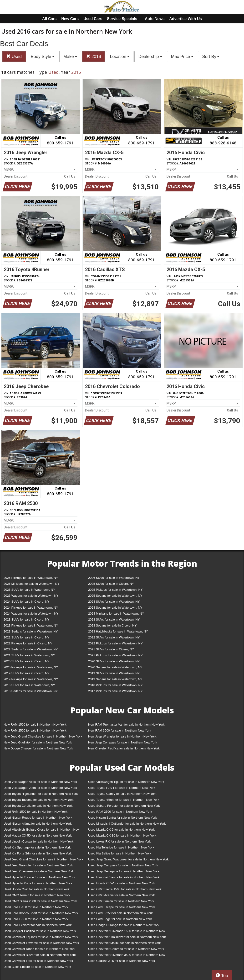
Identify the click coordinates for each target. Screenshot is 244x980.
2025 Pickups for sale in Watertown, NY (115, 590)
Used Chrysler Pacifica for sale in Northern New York (40, 931)
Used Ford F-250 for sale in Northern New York (120, 913)
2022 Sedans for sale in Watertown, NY (31, 649)
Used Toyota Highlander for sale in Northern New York (41, 794)
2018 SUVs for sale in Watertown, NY (29, 685)
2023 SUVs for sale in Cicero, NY (26, 619)
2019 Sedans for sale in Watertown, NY (115, 679)
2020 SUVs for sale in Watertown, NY (114, 661)
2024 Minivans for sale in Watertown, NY (116, 614)
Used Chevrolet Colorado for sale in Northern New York (126, 949)
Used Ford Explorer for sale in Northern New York (38, 925)
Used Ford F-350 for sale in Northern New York (36, 919)
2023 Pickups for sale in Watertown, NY (31, 625)
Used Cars (93, 19)
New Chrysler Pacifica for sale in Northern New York (124, 748)
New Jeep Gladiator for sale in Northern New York (38, 742)
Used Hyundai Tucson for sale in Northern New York (39, 877)
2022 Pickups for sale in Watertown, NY (115, 643)
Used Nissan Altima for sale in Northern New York (38, 824)
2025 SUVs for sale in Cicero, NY (111, 584)
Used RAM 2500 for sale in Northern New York (120, 812)
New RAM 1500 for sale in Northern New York (35, 724)
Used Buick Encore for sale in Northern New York (37, 967)
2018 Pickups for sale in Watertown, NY (115, 685)
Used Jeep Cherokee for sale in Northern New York (39, 871)
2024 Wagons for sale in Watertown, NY (31, 614)
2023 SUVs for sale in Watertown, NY (114, 619)
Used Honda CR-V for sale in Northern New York (122, 883)
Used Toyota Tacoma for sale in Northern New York (39, 800)
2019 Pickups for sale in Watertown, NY (31, 679)
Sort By (211, 57)
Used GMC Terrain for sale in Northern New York (37, 895)
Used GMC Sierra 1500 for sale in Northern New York (125, 889)
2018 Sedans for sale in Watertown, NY (31, 691)
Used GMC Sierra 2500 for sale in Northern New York (40, 901)
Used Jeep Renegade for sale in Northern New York (124, 871)
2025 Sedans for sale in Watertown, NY (115, 596)
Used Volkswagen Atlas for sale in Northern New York (40, 782)
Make (70, 57)
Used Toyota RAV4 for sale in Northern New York (122, 788)
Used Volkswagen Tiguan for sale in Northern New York (126, 782)
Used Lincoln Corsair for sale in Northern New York (38, 841)
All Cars (49, 19)
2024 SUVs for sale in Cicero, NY (26, 602)
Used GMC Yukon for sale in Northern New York (121, 901)
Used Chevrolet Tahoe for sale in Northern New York (39, 949)
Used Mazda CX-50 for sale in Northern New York (38, 835)
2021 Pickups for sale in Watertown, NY (115, 655)
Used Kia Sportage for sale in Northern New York (37, 847)
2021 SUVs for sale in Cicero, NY (111, 649)
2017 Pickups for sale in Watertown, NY (115, 691)
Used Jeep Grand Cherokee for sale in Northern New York (43, 859)
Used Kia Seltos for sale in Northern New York (120, 853)
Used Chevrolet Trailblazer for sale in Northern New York (127, 937)
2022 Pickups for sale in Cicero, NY (28, 643)
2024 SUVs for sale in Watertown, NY (114, 602)
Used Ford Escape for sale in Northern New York (122, 907)
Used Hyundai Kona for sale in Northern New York (38, 883)
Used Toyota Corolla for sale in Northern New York (38, 806)
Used (14, 56)
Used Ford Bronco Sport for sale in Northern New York (41, 913)
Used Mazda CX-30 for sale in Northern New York (122, 835)
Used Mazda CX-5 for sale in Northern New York (121, 830)
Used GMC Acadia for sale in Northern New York (122, 895)
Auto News (155, 19)
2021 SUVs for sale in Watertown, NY (29, 655)
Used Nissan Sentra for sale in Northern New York (122, 818)
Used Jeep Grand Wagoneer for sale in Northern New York (128, 859)
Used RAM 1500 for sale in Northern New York (36, 812)
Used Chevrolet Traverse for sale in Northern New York (41, 943)
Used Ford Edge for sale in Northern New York (120, 919)
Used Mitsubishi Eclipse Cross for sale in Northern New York (42, 830)
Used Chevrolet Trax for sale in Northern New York (38, 961)
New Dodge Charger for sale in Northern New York (38, 748)
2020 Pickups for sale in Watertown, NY (31, 667)
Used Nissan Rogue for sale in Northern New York (38, 818)
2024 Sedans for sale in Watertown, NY (115, 608)
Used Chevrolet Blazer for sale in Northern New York (40, 955)
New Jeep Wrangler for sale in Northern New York (122, 736)
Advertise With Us (186, 19)
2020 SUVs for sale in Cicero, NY (26, 661)
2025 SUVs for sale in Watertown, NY (29, 590)
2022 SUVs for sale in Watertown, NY (114, 637)
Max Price (182, 57)
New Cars (70, 19)
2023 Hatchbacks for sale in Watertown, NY (118, 631)
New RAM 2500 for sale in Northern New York (35, 730)
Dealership (150, 57)
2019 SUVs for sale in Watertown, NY (114, 673)
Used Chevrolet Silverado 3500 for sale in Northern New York (127, 956)
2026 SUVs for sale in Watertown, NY (114, 578)
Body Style (43, 57)
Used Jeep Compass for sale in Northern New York (123, 865)
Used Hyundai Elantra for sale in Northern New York (124, 877)
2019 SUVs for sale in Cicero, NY (26, 673)
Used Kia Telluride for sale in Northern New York (121, 847)
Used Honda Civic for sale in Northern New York (37, 889)
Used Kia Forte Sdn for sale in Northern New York (38, 853)
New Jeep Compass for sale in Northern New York (123, 742)
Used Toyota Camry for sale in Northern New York (122, 794)
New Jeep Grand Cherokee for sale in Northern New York (43, 736)
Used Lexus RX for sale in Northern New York (119, 841)
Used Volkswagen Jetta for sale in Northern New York (40, 788)
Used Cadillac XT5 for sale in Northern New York (122, 961)
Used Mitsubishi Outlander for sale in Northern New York (127, 824)
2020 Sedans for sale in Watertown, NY (115, 667)
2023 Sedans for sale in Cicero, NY (112, 625)
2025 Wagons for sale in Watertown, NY (31, 596)
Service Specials (124, 19)
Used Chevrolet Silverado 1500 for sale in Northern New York (127, 932)
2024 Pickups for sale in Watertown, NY (31, 608)
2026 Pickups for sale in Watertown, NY (31, 578)
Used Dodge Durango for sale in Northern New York (124, 925)
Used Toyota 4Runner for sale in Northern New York (124, 800)
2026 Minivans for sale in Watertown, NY (31, 584)
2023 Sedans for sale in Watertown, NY (31, 631)
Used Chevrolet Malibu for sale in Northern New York (124, 943)
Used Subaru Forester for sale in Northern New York (124, 806)
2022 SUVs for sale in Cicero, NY (26, 637)
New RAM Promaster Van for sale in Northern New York (126, 724)
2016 (94, 56)
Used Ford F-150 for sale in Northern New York (36, 907)
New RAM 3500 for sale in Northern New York (120, 730)
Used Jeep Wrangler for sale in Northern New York (38, 865)
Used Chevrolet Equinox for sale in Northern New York (41, 937)
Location (120, 57)
